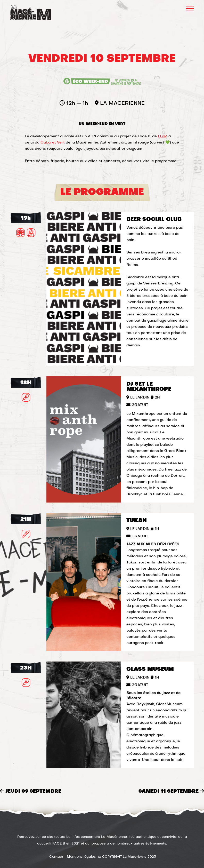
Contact (56, 857)
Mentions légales (81, 857)
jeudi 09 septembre (31, 791)
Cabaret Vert (53, 142)
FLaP (162, 136)
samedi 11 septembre (171, 791)
